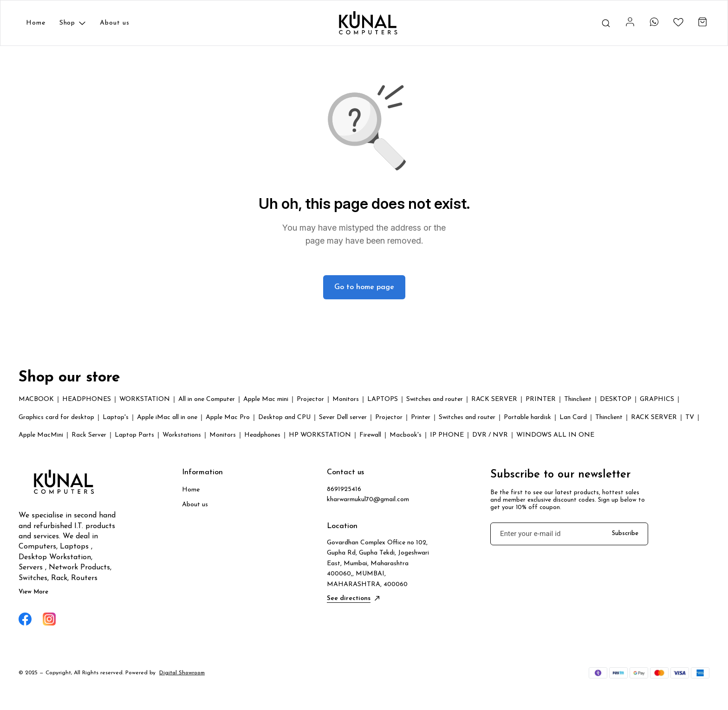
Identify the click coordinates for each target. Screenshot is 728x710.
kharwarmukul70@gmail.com (368, 500)
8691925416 (344, 489)
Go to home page (364, 287)
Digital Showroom (182, 673)
